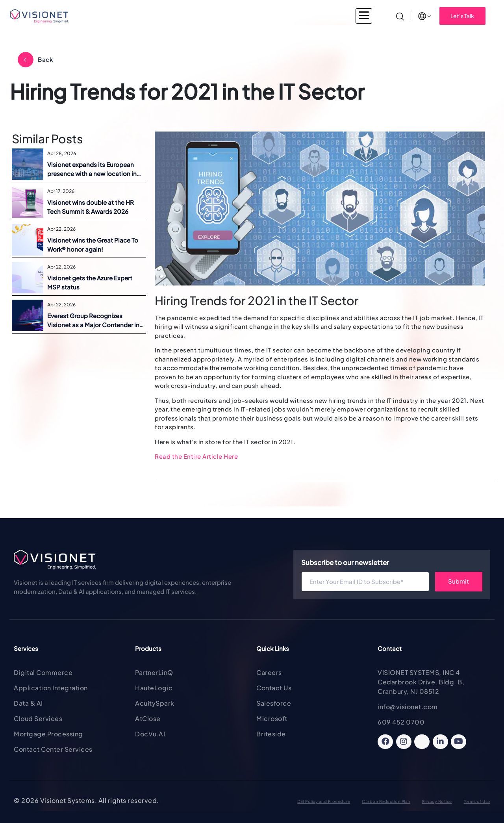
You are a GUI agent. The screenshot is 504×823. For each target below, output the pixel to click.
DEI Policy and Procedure (324, 801)
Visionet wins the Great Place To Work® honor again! (93, 245)
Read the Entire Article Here (196, 456)
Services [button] (180, 16)
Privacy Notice (437, 801)
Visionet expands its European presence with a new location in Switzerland (92, 169)
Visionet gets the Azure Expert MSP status (90, 282)
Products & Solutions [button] (239, 16)
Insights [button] (355, 16)
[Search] (400, 16)
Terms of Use (477, 801)
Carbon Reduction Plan (386, 801)
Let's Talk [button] (462, 16)
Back (45, 59)
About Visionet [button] (305, 16)
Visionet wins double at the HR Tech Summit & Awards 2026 (91, 207)
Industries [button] (135, 16)
